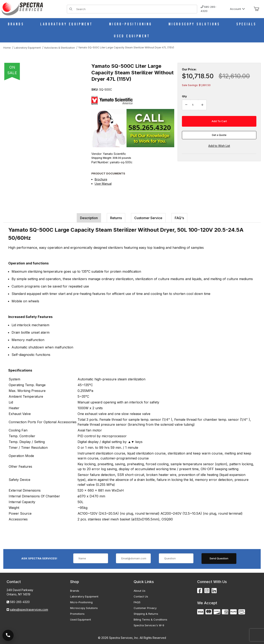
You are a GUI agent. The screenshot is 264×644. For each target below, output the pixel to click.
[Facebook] (200, 591)
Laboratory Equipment (84, 596)
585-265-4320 (208, 9)
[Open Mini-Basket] (256, 9)
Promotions (77, 614)
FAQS (137, 602)
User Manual (103, 184)
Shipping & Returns (146, 614)
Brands (75, 591)
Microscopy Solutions (84, 608)
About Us (140, 591)
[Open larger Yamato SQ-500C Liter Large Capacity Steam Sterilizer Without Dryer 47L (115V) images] (46, 121)
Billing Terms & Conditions (150, 619)
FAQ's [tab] (179, 218)
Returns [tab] (116, 218)
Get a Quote (219, 135)
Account (237, 9)
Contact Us (141, 596)
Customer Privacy (145, 608)
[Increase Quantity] (202, 105)
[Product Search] (135, 9)
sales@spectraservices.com (29, 610)
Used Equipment (81, 619)
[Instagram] (207, 591)
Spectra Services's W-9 (149, 625)
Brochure (101, 179)
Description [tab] (89, 218)
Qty (184, 96)
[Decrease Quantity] (186, 105)
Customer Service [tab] (148, 218)
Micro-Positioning (81, 602)
